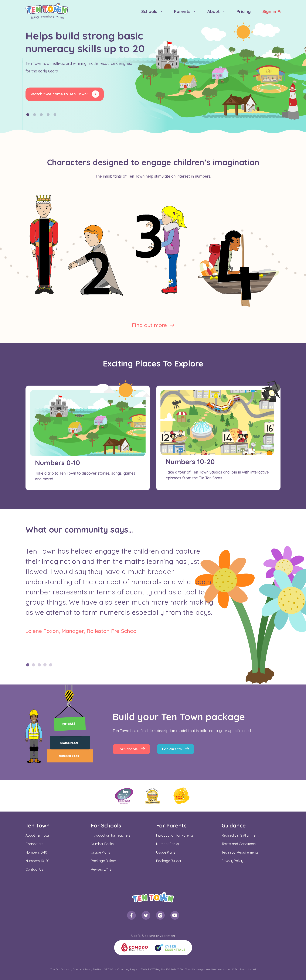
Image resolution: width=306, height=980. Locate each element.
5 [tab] (51, 665)
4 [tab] (45, 665)
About (213, 11)
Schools (149, 11)
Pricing (244, 11)
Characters (34, 844)
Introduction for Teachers (111, 835)
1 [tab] (28, 665)
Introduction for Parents (175, 835)
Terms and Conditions (239, 844)
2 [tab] (33, 665)
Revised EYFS (101, 869)
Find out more (149, 325)
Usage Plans (101, 852)
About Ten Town (38, 835)
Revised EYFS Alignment (240, 835)
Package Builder (104, 861)
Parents (182, 11)
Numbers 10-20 (37, 861)
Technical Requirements (240, 852)
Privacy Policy (232, 861)
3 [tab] (39, 665)
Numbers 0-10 (36, 852)
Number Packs (102, 844)
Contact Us (34, 869)
